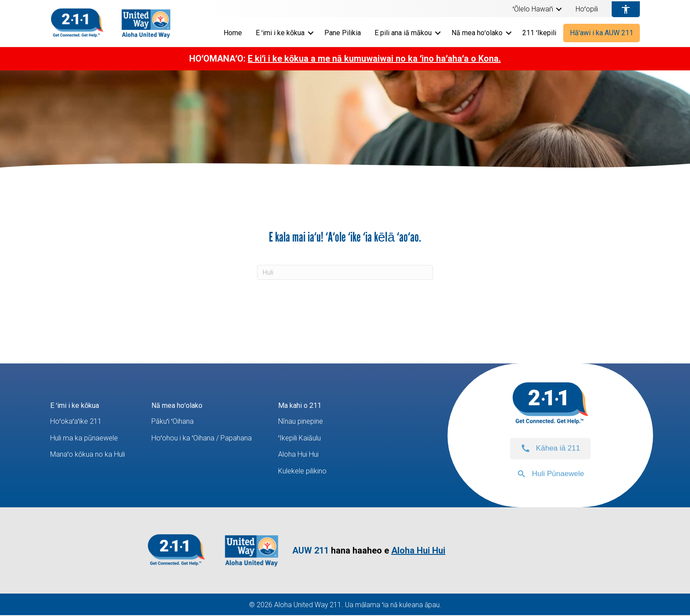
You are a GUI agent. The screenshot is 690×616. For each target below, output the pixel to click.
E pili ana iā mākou (403, 33)
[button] (559, 9)
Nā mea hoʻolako (477, 33)
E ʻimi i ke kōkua (280, 33)
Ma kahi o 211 (314, 405)
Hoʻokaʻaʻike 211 (77, 422)
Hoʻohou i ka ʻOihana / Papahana (210, 438)
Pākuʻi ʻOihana (180, 422)
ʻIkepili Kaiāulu (314, 438)
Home (233, 33)
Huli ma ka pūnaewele (87, 438)
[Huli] (345, 272)
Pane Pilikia (343, 33)
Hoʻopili (587, 9)
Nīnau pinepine (315, 422)
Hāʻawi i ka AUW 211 (602, 33)
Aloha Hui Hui (313, 455)
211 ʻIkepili (539, 33)
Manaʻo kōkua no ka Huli (90, 455)
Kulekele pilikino (317, 471)
